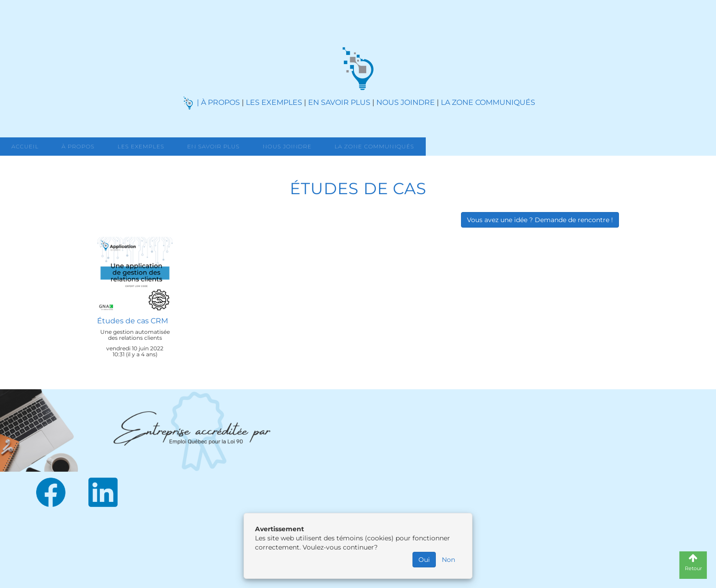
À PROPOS (220, 102)
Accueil (25, 146)
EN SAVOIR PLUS (339, 102)
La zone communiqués (374, 146)
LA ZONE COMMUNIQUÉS (488, 102)
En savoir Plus (214, 146)
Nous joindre (287, 146)
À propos (78, 146)
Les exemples (141, 146)
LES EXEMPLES (274, 102)
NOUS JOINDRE (406, 102)
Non (448, 560)
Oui (424, 560)
